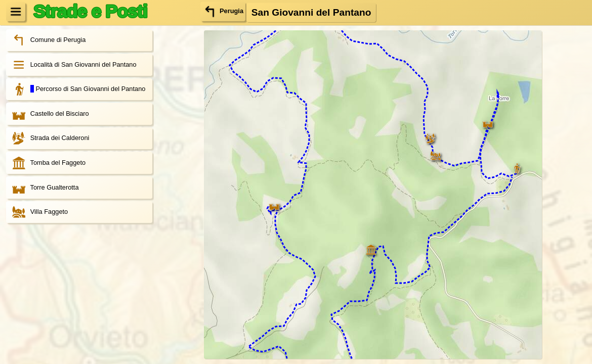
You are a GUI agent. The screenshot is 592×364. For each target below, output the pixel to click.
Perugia (223, 11)
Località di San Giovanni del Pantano (72, 65)
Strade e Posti (90, 11)
